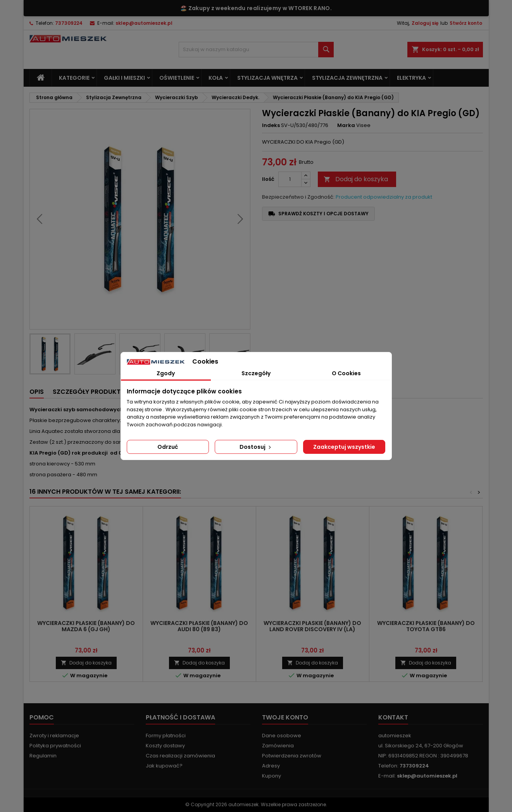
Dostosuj (256, 447)
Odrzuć (168, 447)
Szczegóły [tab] (256, 373)
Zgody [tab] (166, 373)
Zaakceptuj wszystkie (344, 447)
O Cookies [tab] (346, 373)
